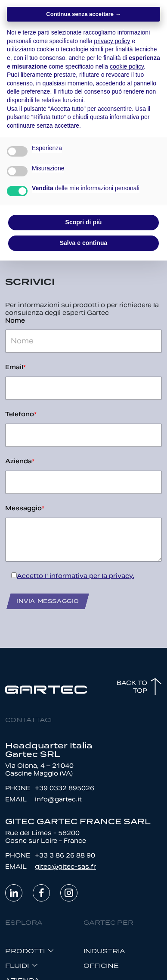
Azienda (20, 461)
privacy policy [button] (112, 41)
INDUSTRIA (104, 951)
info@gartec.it (58, 799)
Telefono (21, 414)
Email (15, 367)
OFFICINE (101, 966)
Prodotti (25, 951)
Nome (15, 320)
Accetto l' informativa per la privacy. (76, 576)
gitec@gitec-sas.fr (65, 867)
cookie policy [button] (127, 66)
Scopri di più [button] (84, 222)
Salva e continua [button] (83, 243)
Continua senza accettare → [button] (83, 14)
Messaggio (25, 508)
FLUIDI (17, 966)
